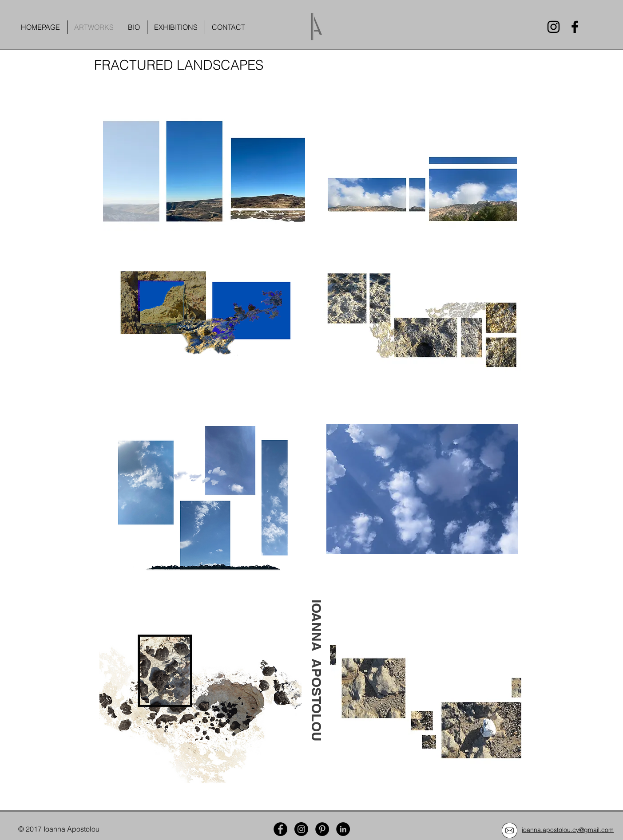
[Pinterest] (322, 829)
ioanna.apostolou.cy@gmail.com (568, 830)
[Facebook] (575, 27)
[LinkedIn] (343, 829)
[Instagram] (554, 27)
